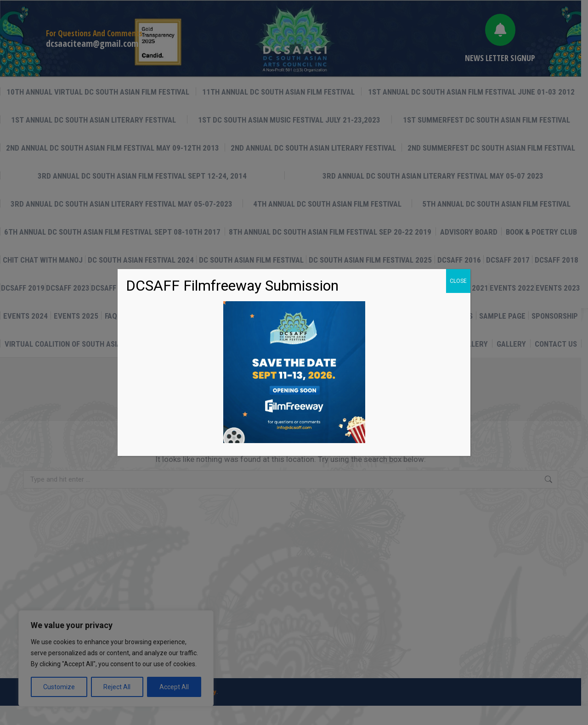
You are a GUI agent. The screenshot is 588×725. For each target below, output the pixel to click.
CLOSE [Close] (458, 281)
